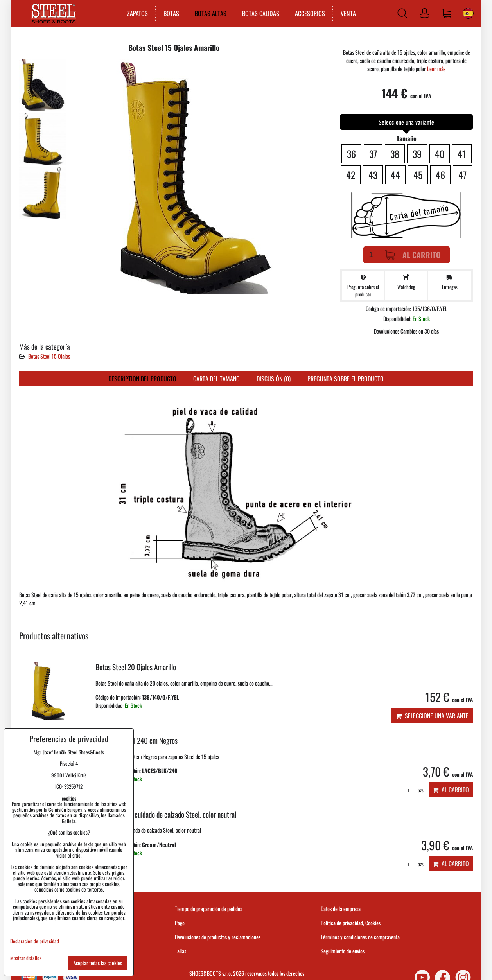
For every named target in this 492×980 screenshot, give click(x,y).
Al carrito (413, 255)
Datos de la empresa (341, 909)
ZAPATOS (137, 13)
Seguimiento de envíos (343, 951)
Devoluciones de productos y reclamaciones (218, 937)
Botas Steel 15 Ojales (49, 356)
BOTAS (171, 13)
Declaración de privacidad (35, 941)
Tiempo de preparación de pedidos (208, 909)
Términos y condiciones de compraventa (360, 937)
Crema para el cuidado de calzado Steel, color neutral (166, 814)
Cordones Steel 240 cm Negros (136, 740)
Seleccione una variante (432, 716)
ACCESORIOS (310, 13)
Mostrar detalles (26, 958)
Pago (180, 923)
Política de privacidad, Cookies (351, 923)
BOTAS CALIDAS (261, 13)
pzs (413, 790)
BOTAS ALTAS (211, 13)
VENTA (348, 13)
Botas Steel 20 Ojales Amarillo (136, 667)
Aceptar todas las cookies (98, 963)
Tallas (180, 951)
